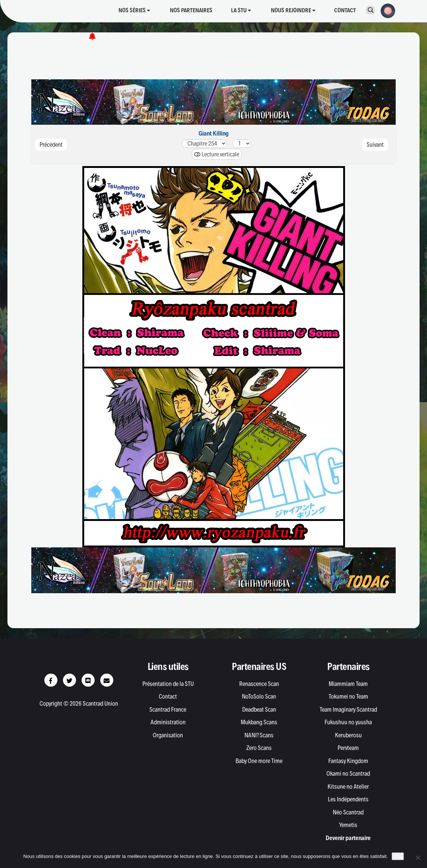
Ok (398, 856)
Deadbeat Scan (259, 709)
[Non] (418, 858)
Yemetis (348, 825)
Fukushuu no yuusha (348, 722)
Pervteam (348, 748)
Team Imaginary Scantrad (348, 709)
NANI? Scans (259, 735)
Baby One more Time (259, 761)
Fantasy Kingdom (348, 761)
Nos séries (134, 10)
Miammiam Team (348, 684)
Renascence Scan (259, 684)
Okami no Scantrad (348, 773)
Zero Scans (259, 748)
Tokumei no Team (348, 696)
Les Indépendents (348, 799)
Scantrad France (168, 709)
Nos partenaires (191, 10)
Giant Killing (214, 133)
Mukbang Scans (259, 722)
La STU (241, 10)
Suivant (375, 144)
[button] (386, 10)
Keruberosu (348, 735)
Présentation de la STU (168, 684)
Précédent (51, 144)
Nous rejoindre (293, 10)
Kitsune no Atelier (348, 786)
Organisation (168, 735)
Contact (345, 10)
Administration (168, 722)
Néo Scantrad (348, 812)
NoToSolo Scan (259, 696)
